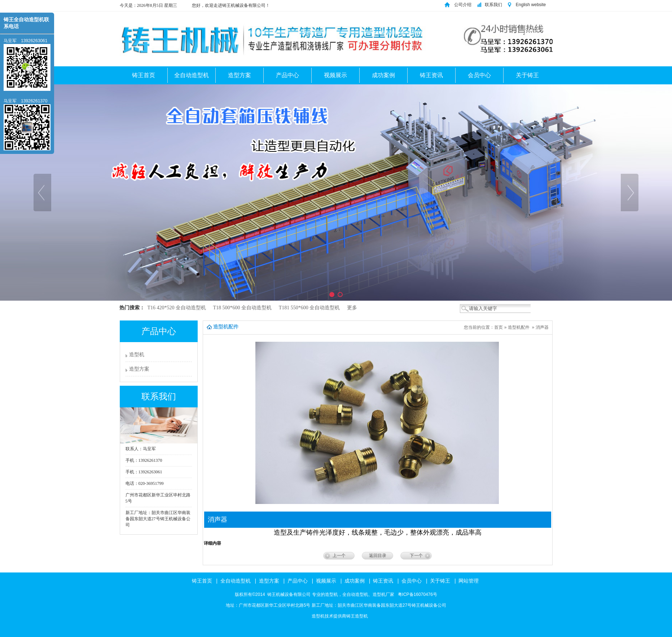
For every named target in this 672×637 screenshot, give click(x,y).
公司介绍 (463, 5)
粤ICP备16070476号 (417, 594)
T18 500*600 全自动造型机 (243, 308)
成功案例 (383, 75)
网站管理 (469, 581)
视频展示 (335, 75)
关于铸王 (527, 75)
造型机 (137, 355)
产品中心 (287, 75)
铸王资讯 (431, 75)
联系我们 (493, 5)
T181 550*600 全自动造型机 (310, 308)
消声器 (542, 327)
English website (532, 5)
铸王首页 (144, 75)
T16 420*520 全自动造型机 (177, 308)
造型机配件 (519, 327)
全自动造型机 (192, 75)
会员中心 (479, 75)
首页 (498, 327)
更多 (352, 308)
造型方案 (240, 75)
